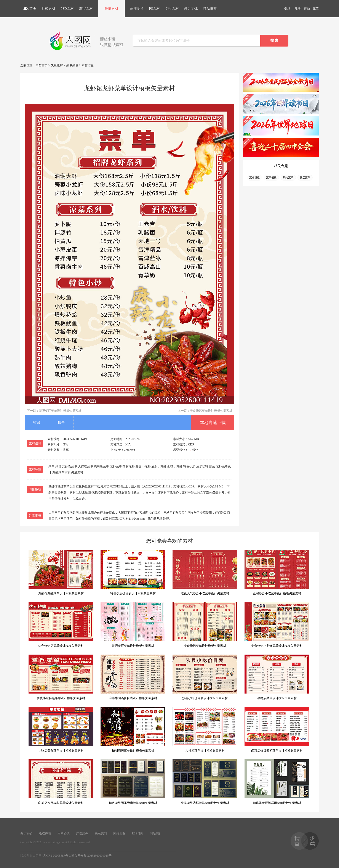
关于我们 (26, 833)
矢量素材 (111, 9)
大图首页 (42, 65)
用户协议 (64, 833)
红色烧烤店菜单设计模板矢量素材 (61, 625)
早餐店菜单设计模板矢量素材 (277, 677)
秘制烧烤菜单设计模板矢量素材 (133, 730)
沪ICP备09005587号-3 (57, 856)
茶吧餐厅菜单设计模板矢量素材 (60, 411)
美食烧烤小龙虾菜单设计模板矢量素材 (277, 625)
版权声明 (45, 833)
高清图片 (137, 9)
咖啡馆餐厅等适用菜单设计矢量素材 (277, 782)
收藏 (37, 422)
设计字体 (191, 9)
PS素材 (154, 9)
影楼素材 (48, 9)
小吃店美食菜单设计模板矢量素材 (61, 730)
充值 (316, 9)
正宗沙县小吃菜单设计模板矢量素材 (277, 572)
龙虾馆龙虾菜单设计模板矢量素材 (61, 572)
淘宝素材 (86, 9)
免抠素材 (172, 9)
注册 (298, 9)
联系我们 (101, 833)
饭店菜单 (305, 177)
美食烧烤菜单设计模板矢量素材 (211, 411)
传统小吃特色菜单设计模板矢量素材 (61, 677)
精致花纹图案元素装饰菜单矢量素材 (133, 782)
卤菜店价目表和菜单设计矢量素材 (61, 782)
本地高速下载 (213, 423)
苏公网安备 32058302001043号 (91, 856)
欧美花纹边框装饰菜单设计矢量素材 (205, 782)
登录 (287, 9)
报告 (61, 422)
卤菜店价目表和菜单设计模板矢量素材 (277, 730)
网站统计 (156, 833)
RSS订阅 (138, 833)
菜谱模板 (254, 177)
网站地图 (119, 833)
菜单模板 (271, 177)
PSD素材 (67, 9)
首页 (33, 9)
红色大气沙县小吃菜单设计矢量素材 (205, 572)
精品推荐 (210, 9)
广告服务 (82, 833)
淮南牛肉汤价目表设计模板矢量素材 (133, 677)
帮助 (307, 9)
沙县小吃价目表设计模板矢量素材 (205, 677)
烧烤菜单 (288, 177)
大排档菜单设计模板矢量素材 (205, 730)
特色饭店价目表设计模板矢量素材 (133, 572)
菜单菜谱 (72, 65)
